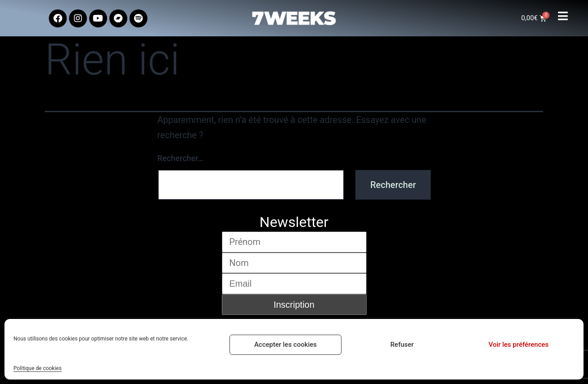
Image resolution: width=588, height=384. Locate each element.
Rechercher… (180, 158)
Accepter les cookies (285, 345)
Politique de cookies (37, 368)
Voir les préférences (519, 345)
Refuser (402, 345)
